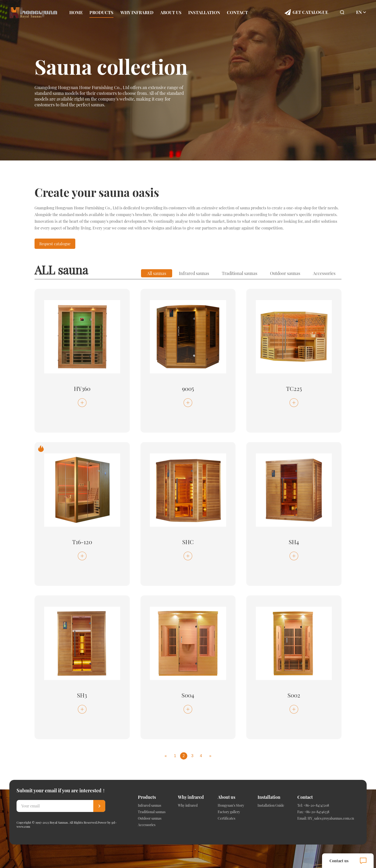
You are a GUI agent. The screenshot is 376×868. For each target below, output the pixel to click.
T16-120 (82, 542)
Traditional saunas (240, 273)
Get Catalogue (310, 12)
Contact (237, 12)
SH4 (294, 542)
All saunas (157, 273)
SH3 (82, 695)
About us (171, 12)
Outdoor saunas (285, 273)
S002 (294, 695)
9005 (188, 388)
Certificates (226, 818)
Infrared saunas (194, 273)
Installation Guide (271, 805)
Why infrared (137, 12)
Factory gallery (229, 812)
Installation (204, 12)
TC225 (294, 388)
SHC (188, 542)
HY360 (82, 388)
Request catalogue (55, 244)
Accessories (324, 273)
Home (76, 12)
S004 (188, 695)
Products (101, 12)
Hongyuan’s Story (231, 805)
